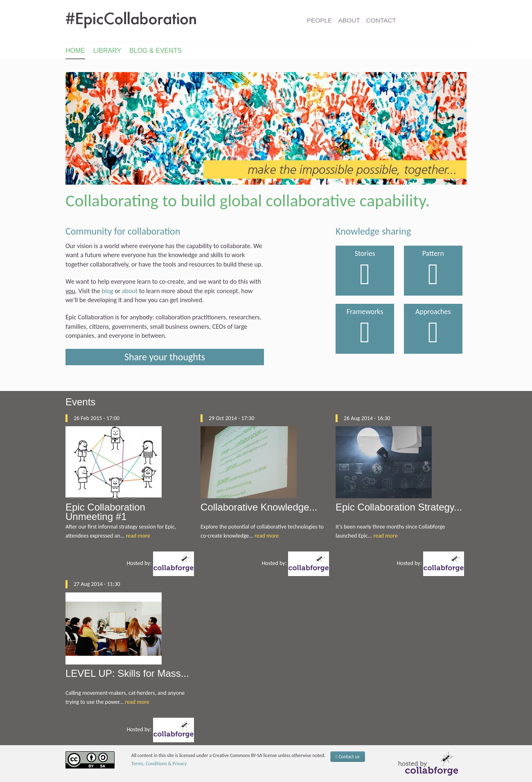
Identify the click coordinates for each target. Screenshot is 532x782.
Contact (381, 20)
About (349, 20)
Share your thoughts (165, 357)
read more (138, 536)
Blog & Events (156, 51)
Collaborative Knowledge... (259, 507)
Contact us (348, 757)
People (320, 20)
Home (75, 51)
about (130, 291)
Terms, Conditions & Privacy (159, 764)
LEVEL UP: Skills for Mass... (127, 673)
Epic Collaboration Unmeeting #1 (105, 512)
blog (108, 291)
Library (107, 51)
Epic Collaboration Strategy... (399, 507)
